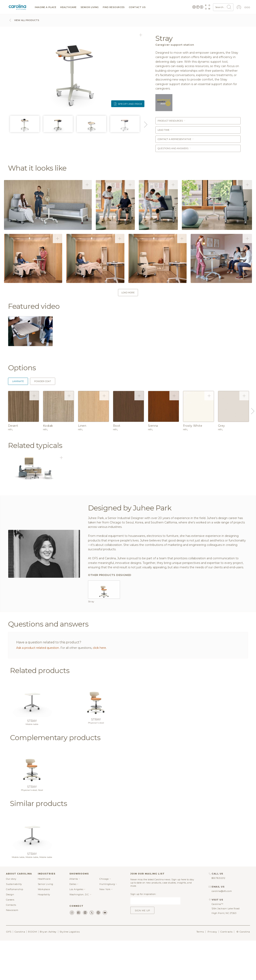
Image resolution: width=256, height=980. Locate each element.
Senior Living (90, 7)
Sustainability (14, 923)
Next (145, 125)
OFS (9, 971)
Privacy (212, 971)
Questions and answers (174, 148)
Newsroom (12, 949)
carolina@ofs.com (222, 930)
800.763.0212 (218, 918)
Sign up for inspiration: (143, 933)
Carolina (20, 971)
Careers (10, 939)
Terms (200, 971)
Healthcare (68, 7)
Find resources (114, 7)
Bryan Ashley (48, 971)
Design (10, 934)
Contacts (11, 944)
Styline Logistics (70, 971)
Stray (32, 760)
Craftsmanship (14, 929)
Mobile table (32, 763)
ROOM (32, 971)
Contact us (137, 7)
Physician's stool (96, 762)
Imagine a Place (45, 7)
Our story (11, 918)
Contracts (226, 971)
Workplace (44, 929)
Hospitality (44, 934)
